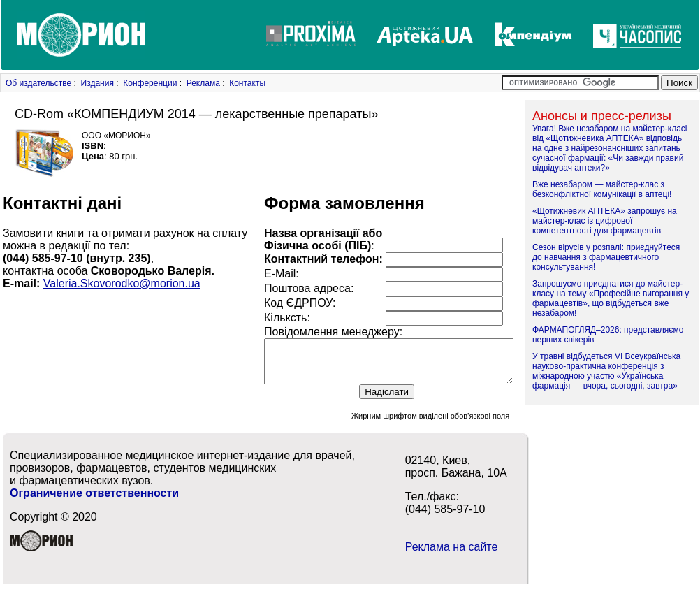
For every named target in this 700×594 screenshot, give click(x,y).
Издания (97, 83)
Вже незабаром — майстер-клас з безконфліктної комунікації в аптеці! (602, 189)
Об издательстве (38, 83)
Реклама (203, 83)
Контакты (247, 83)
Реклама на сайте (452, 555)
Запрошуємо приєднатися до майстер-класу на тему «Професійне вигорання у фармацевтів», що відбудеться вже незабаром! (611, 298)
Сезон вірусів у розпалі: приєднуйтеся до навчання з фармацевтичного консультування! (606, 257)
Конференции (150, 83)
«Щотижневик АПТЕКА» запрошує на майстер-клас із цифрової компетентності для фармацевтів (605, 221)
